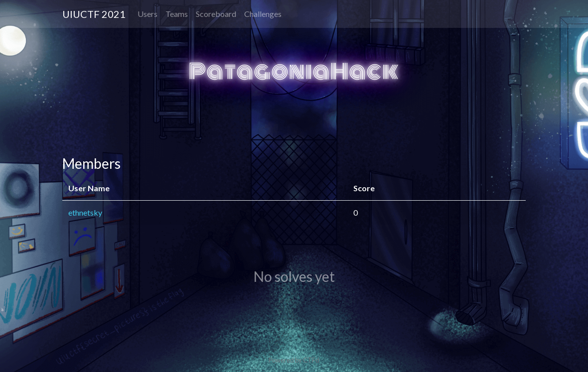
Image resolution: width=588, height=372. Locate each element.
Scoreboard (216, 14)
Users (147, 14)
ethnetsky (85, 212)
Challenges (263, 14)
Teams (177, 14)
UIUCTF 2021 (94, 14)
